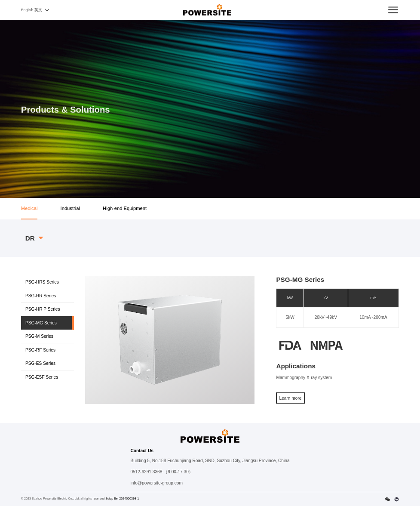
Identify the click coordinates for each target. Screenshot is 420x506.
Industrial (70, 208)
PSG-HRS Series (42, 282)
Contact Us (142, 451)
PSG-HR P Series (43, 309)
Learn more (291, 398)
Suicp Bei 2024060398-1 (122, 499)
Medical (29, 208)
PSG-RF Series (40, 350)
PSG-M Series (39, 336)
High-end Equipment (125, 208)
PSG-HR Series (41, 296)
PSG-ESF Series (42, 377)
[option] (170, 340)
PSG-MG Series (41, 323)
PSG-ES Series (40, 363)
